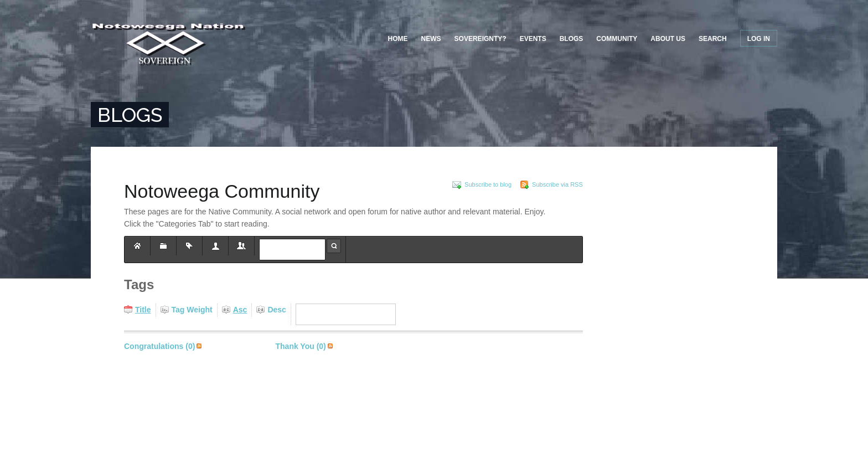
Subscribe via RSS (199, 346)
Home (398, 39)
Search (713, 39)
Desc (277, 310)
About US (668, 39)
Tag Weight (192, 310)
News (431, 39)
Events (533, 39)
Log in (759, 39)
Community (617, 39)
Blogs (572, 39)
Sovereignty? (480, 39)
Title (143, 310)
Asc (240, 310)
